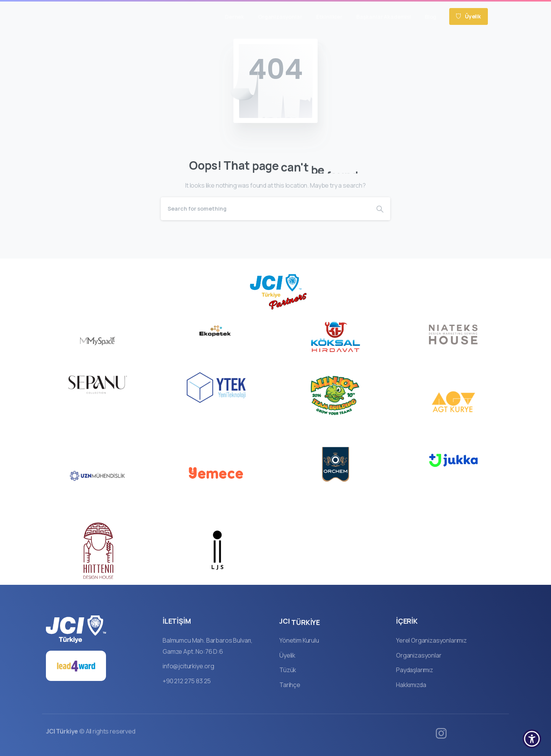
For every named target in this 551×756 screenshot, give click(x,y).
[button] (532, 739)
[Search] (265, 209)
